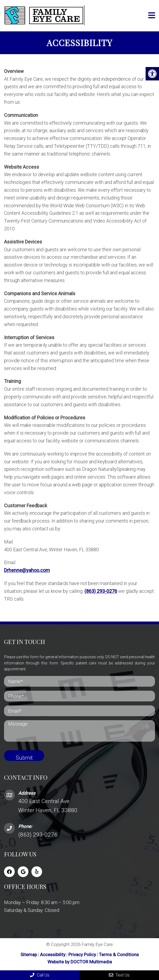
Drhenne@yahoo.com (27, 570)
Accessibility (53, 955)
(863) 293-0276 (101, 591)
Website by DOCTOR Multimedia (80, 962)
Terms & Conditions (119, 955)
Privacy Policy (83, 955)
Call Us (40, 975)
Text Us (119, 975)
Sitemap (29, 955)
